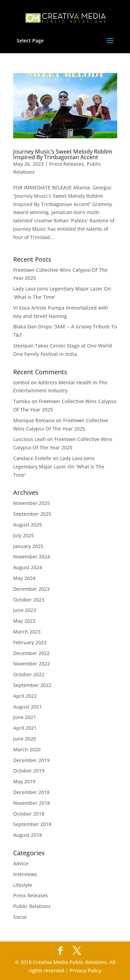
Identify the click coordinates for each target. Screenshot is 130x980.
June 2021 (25, 717)
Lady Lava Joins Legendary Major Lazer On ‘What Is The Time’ (59, 467)
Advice (21, 863)
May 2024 (24, 578)
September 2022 (32, 685)
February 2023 (30, 642)
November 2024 (32, 557)
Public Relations (32, 906)
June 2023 (25, 610)
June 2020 (25, 739)
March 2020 (27, 749)
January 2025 (28, 546)
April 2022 (25, 696)
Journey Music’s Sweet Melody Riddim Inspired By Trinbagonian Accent (63, 154)
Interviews (25, 874)
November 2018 (32, 803)
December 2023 (31, 589)
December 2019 (31, 760)
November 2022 (32, 664)
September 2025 (32, 514)
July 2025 (24, 535)
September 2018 (32, 824)
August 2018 (28, 835)
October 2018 (29, 814)
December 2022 (31, 653)
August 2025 (28, 525)
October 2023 (29, 600)
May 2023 (24, 621)
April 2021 (25, 728)
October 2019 (29, 771)
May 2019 (24, 781)
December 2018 (31, 792)
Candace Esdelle (32, 458)
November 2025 (32, 503)
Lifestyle (23, 885)
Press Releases (67, 164)
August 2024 (28, 567)
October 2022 (29, 674)
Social (20, 917)
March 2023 (27, 632)
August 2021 (28, 707)
